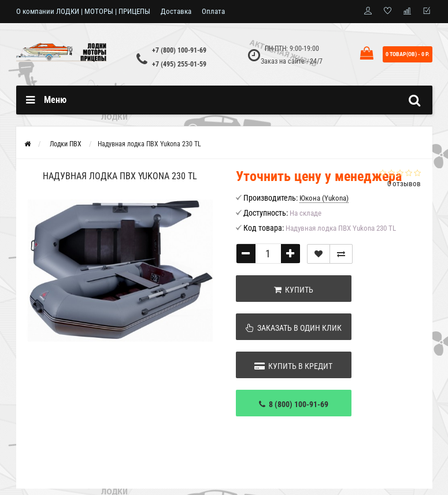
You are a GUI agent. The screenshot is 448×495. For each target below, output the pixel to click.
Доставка (176, 11)
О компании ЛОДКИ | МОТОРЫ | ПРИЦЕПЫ (83, 11)
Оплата (213, 11)
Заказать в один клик (294, 328)
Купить (294, 290)
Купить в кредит (293, 366)
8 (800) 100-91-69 (294, 404)
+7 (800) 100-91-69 (179, 50)
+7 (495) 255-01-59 (179, 64)
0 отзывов (404, 184)
